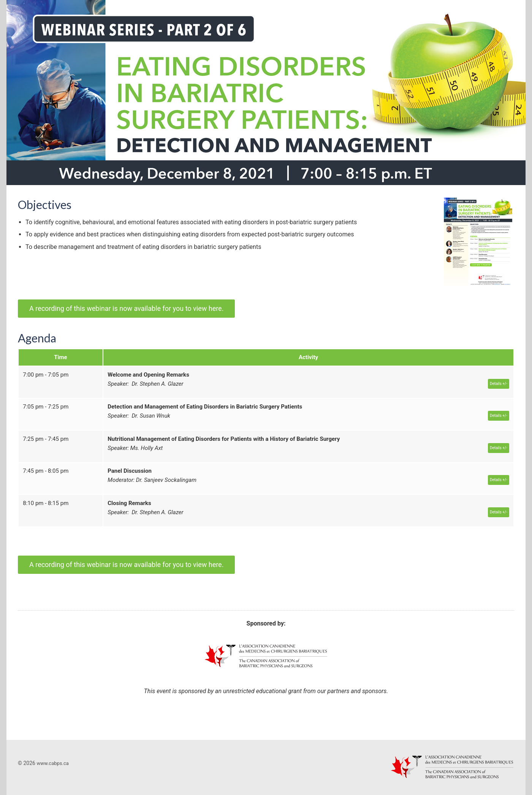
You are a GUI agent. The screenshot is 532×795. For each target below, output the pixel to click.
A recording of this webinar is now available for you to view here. (126, 308)
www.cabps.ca (52, 763)
